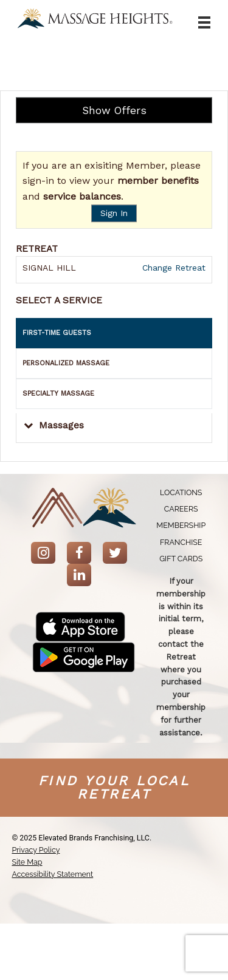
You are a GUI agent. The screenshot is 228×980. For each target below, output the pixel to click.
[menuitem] (181, 492)
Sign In (114, 213)
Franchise (181, 542)
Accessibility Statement (52, 874)
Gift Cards (181, 559)
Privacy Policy (36, 850)
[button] (114, 428)
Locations (181, 492)
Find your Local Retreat (114, 787)
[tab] (114, 333)
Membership (181, 525)
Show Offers (114, 110)
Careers (181, 509)
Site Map (27, 862)
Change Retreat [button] (172, 268)
